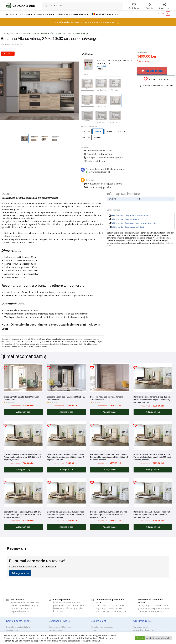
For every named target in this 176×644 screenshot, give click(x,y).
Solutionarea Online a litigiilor (146, 632)
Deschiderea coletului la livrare (19, 625)
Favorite (149, 6)
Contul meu (134, 6)
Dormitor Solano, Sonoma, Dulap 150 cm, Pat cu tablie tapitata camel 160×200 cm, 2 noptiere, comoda (152, 455)
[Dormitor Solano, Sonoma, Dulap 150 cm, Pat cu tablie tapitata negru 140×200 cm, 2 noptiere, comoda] (153, 376)
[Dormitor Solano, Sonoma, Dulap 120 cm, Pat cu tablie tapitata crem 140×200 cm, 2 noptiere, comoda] (23, 433)
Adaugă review (20, 571)
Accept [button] (140, 638)
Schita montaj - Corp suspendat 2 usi (127, 225)
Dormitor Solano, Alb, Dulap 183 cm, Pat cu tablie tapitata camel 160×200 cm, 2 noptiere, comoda (108, 513)
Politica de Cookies (13, 641)
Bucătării (35, 32)
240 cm (98, 129)
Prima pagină (6, 32)
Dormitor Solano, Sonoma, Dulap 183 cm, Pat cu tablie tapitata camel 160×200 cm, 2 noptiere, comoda (109, 455)
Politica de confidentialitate (144, 628)
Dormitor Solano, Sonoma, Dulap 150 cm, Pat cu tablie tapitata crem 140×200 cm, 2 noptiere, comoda (66, 513)
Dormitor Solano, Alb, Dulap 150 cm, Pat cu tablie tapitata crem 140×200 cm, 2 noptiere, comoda (152, 513)
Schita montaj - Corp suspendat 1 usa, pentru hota (134, 221)
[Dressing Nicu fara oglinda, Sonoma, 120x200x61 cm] (110, 376)
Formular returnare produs (102, 625)
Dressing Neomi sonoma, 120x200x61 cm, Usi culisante (66, 397)
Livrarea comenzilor (57, 628)
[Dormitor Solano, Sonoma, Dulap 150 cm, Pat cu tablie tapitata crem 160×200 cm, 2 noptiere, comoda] (23, 491)
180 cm (86, 129)
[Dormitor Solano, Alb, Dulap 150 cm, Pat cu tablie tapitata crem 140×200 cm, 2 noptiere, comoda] (153, 491)
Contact (94, 628)
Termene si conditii (141, 625)
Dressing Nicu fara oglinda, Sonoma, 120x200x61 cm (107, 397)
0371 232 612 (82, 20)
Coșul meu (164, 6)
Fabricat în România (22, 32)
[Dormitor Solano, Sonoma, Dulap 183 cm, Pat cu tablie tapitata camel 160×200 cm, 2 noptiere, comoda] (110, 433)
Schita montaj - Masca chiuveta (125, 217)
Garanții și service (13, 632)
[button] (152, 69)
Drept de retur (12, 628)
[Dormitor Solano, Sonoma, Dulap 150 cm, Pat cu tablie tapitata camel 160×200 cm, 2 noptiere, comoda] (153, 433)
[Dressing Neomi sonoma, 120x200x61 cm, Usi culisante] (66, 376)
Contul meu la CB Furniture (60, 625)
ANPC (93, 632)
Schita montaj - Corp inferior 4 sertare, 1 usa (131, 214)
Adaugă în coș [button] (23, 410)
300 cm (121, 129)
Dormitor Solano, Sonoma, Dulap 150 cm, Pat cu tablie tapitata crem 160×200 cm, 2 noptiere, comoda (22, 513)
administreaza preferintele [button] (158, 638)
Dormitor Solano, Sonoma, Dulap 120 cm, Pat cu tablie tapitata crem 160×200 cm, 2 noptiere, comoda (66, 455)
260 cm (110, 129)
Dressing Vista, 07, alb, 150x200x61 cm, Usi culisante (22, 397)
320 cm (86, 136)
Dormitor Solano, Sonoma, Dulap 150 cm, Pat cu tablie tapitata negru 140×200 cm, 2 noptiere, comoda (152, 398)
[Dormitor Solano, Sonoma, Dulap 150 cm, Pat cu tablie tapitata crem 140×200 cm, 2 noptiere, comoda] (66, 491)
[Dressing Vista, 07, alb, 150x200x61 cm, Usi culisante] (23, 376)
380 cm (98, 136)
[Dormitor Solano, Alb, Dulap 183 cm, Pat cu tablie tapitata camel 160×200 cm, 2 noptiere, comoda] (110, 491)
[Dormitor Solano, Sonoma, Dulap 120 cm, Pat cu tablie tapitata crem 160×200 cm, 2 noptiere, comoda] (66, 433)
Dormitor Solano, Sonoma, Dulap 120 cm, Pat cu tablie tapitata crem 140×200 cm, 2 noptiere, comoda (22, 455)
